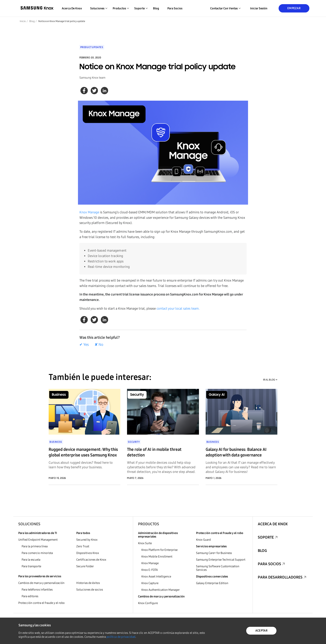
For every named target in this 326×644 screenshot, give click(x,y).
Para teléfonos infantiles (37, 590)
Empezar (294, 8)
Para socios (175, 8)
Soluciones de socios (90, 590)
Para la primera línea (35, 546)
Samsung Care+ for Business (214, 553)
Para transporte (31, 566)
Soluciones (29, 524)
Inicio (23, 21)
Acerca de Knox (72, 8)
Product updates (92, 47)
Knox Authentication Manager (161, 590)
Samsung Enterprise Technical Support (221, 560)
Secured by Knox (87, 540)
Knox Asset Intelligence (156, 577)
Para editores (30, 596)
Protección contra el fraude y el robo (41, 603)
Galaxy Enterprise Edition (212, 583)
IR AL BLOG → (270, 380)
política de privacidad (121, 637)
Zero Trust (83, 546)
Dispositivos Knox (88, 553)
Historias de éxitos (88, 583)
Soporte (266, 537)
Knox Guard (203, 540)
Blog (156, 8)
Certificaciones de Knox (91, 560)
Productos (149, 524)
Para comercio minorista (37, 553)
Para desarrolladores (280, 577)
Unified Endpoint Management (38, 540)
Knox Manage (89, 212)
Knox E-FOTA (150, 570)
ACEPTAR (261, 631)
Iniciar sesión (259, 8)
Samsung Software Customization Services (218, 568)
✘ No (99, 345)
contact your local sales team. (178, 308)
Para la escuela (31, 560)
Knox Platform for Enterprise (159, 550)
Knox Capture (150, 583)
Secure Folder (85, 566)
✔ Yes (84, 345)
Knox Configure (148, 603)
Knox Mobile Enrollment (157, 557)
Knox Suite (145, 543)
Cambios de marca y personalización (41, 583)
